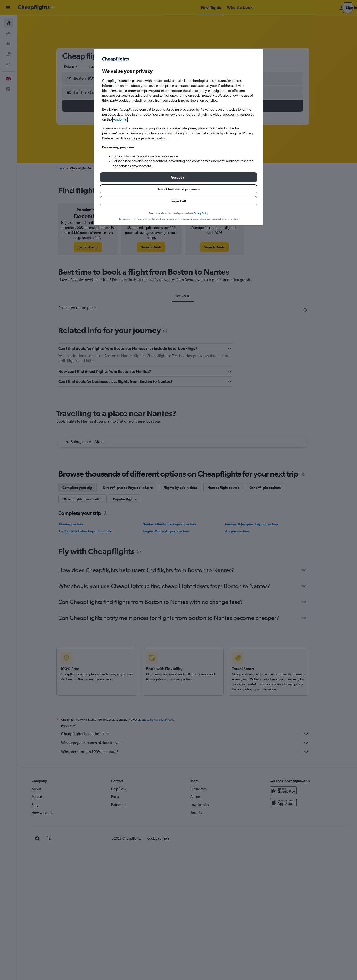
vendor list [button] (120, 119)
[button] (178, 177)
